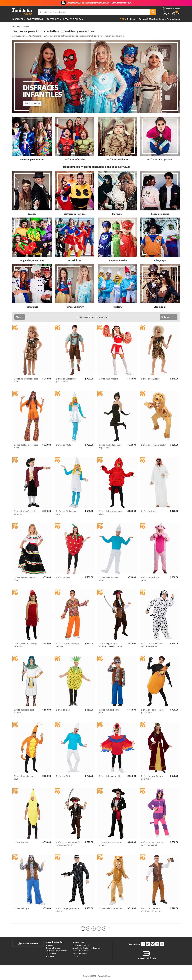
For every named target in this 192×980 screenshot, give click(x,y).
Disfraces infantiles (75, 159)
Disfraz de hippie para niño (109, 711)
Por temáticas (35, 19)
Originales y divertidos (32, 260)
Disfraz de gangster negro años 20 (68, 910)
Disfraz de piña (63, 710)
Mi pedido (50, 945)
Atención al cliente (28, 944)
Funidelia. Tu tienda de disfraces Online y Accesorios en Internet (22, 12)
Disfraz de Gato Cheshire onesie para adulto (152, 844)
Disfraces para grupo (75, 214)
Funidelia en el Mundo (81, 945)
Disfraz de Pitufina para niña (67, 513)
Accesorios (53, 19)
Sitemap (76, 956)
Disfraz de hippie (21, 908)
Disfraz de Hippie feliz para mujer (26, 446)
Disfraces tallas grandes (160, 159)
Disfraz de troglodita (150, 379)
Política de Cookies (80, 954)
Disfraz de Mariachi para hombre (110, 844)
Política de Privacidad (81, 951)
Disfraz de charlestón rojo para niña (25, 645)
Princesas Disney (75, 307)
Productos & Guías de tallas (57, 951)
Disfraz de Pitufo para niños (108, 579)
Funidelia (16, 26)
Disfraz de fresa (63, 577)
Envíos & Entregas (53, 948)
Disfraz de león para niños (110, 908)
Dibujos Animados (117, 260)
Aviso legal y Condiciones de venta (86, 948)
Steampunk (160, 307)
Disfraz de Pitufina (64, 445)
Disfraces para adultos (32, 159)
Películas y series (160, 214)
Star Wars (117, 214)
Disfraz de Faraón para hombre (24, 711)
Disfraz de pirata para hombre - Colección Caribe (111, 645)
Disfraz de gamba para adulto (24, 777)
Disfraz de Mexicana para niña (25, 579)
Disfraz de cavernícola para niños (26, 380)
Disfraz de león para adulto (153, 445)
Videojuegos (160, 260)
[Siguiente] (110, 929)
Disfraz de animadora (108, 379)
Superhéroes (75, 260)
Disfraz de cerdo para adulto (151, 579)
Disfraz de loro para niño (110, 776)
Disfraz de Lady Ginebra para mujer (152, 777)
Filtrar (19, 317)
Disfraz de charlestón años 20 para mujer (111, 446)
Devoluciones (51, 954)
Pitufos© (117, 307)
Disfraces (18, 19)
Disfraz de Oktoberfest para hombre (66, 380)
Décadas (32, 214)
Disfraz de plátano (22, 842)
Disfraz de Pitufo (64, 776)
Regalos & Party (72, 19)
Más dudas (50, 956)
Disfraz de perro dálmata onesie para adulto (152, 645)
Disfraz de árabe (149, 511)
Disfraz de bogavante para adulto (110, 513)
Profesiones (32, 307)
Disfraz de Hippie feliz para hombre (68, 645)
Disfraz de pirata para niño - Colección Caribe (68, 844)
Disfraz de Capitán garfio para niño (25, 513)
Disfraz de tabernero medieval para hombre (151, 910)
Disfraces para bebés (117, 159)
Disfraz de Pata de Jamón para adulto (152, 711)
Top (122, 19)
